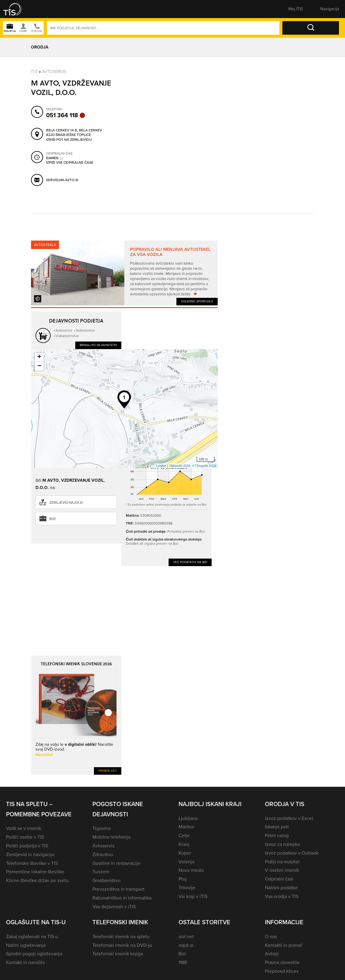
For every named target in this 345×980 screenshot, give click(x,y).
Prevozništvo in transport (118, 889)
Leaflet (161, 466)
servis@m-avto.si (62, 180)
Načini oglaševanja (26, 945)
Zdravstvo (103, 854)
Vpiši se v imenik (24, 828)
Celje (184, 835)
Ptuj (183, 879)
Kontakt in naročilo (25, 962)
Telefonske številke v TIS (32, 863)
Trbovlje (187, 888)
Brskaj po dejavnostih (98, 345)
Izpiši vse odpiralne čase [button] (70, 162)
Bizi (53, 519)
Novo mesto (191, 870)
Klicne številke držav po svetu (37, 880)
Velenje (187, 862)
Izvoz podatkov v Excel (289, 818)
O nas (271, 936)
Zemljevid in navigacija (30, 854)
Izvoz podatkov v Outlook (292, 853)
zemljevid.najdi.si (66, 503)
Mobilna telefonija (111, 837)
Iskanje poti (277, 827)
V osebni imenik (282, 870)
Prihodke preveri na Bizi (186, 531)
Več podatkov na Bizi (190, 562)
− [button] (39, 366)
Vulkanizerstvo (67, 336)
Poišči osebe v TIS (25, 837)
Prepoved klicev (282, 971)
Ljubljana (188, 818)
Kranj (184, 844)
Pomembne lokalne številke (35, 872)
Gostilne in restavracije (116, 863)
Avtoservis (54, 71)
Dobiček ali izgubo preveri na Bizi (152, 543)
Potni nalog (277, 835)
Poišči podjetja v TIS (27, 846)
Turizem (101, 872)
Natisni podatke (281, 888)
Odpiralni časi (279, 879)
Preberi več (108, 771)
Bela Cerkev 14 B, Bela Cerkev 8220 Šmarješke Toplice (74, 132)
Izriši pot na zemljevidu (69, 140)
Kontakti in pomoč (284, 945)
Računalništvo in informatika (122, 898)
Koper (185, 853)
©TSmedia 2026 (204, 466)
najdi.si (186, 945)
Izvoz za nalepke (283, 844)
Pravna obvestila (282, 962)
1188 (183, 962)
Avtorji (272, 954)
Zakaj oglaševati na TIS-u (32, 936)
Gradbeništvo (106, 880)
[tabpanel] (124, 273)
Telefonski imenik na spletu (121, 936)
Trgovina (101, 828)
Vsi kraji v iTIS (193, 896)
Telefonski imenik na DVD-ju (122, 945)
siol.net (186, 936)
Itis (34, 71)
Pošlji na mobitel (282, 862)
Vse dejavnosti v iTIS (114, 907)
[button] (17, 9)
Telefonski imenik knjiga (118, 954)
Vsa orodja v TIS (282, 896)
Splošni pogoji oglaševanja (34, 954)
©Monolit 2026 (180, 466)
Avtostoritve (85, 330)
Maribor (186, 827)
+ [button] (39, 357)
